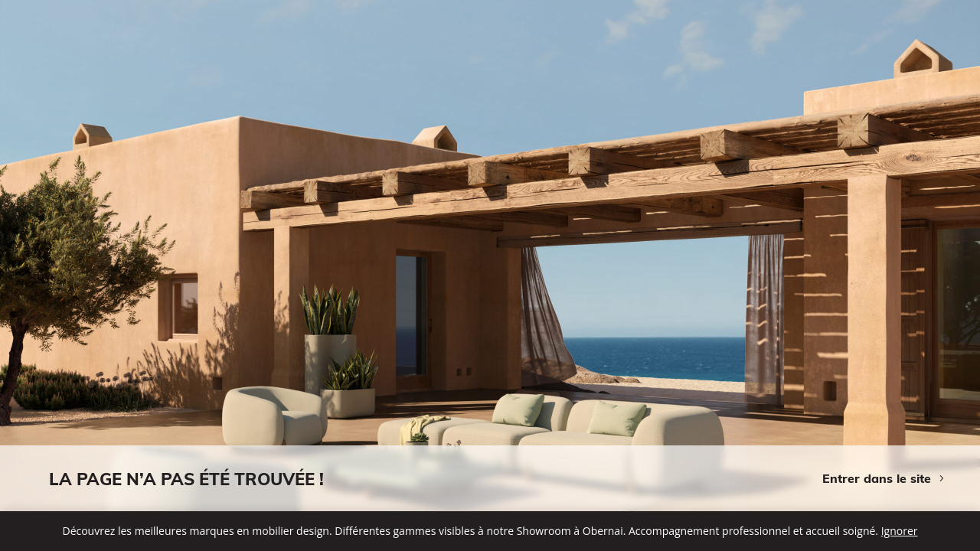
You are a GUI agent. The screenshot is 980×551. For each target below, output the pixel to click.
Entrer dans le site (877, 478)
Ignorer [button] (900, 531)
